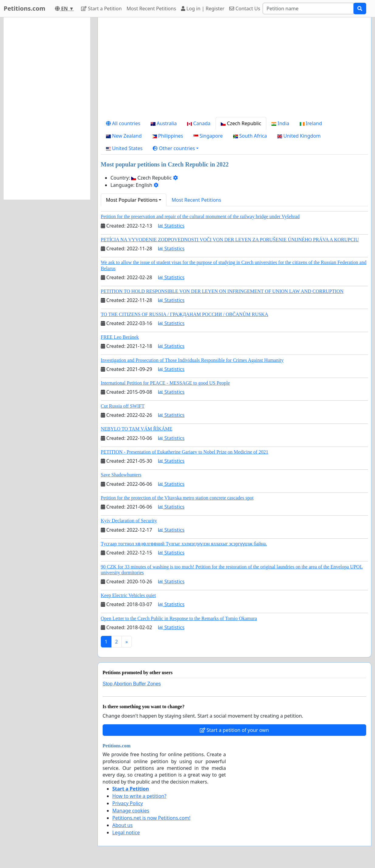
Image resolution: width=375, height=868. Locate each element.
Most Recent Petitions (151, 9)
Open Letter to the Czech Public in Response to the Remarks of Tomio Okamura (179, 618)
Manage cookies (131, 811)
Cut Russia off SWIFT (123, 406)
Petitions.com (24, 8)
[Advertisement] (234, 70)
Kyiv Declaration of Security (129, 521)
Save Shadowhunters (121, 475)
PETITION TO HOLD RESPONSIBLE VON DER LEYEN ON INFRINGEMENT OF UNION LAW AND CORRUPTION (222, 291)
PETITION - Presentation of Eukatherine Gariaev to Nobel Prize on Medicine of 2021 (185, 452)
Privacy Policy (128, 803)
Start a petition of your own (234, 730)
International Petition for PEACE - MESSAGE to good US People (165, 383)
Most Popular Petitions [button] (132, 200)
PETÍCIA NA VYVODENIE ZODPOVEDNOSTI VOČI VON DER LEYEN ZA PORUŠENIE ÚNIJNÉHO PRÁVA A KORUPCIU (230, 240)
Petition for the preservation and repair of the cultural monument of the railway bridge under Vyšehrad (200, 216)
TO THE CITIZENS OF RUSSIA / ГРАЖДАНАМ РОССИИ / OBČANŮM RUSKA (184, 314)
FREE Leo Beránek (120, 337)
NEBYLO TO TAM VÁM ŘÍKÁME (137, 429)
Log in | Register (203, 9)
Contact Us (245, 9)
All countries (123, 123)
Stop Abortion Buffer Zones (132, 684)
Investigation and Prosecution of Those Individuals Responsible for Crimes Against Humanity (192, 360)
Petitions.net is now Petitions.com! (151, 818)
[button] (176, 148)
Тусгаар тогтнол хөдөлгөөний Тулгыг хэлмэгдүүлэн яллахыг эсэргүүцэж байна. (184, 544)
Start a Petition (101, 9)
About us (123, 825)
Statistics (171, 226)
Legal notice (126, 832)
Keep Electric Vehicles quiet (128, 595)
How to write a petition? (139, 796)
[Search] (308, 9)
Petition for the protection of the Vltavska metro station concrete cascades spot (177, 498)
